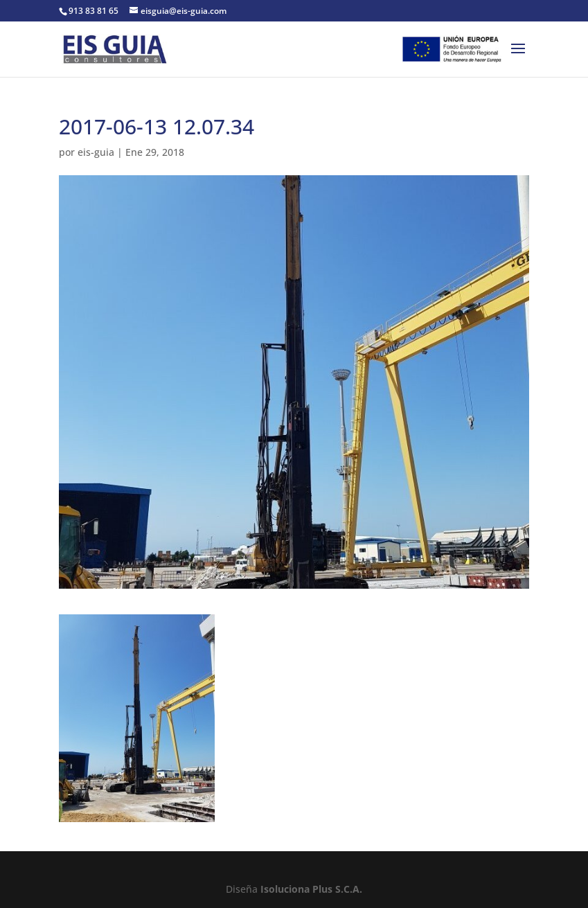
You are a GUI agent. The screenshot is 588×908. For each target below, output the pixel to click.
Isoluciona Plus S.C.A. (311, 889)
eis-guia (96, 152)
